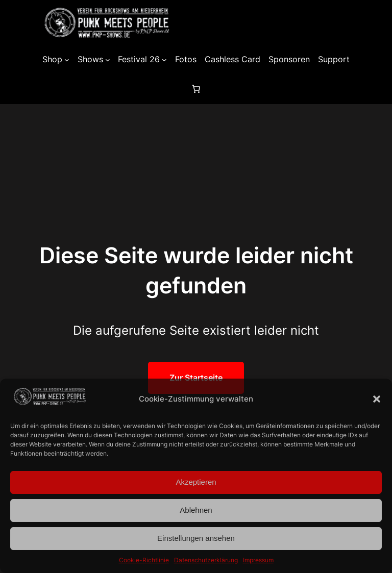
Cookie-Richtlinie (144, 560)
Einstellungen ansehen (196, 538)
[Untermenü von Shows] (108, 60)
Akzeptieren (196, 482)
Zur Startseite (196, 378)
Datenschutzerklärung (206, 560)
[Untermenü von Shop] (67, 60)
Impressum (258, 560)
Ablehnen (196, 510)
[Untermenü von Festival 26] (164, 60)
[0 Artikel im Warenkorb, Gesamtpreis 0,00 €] (196, 89)
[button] (377, 399)
